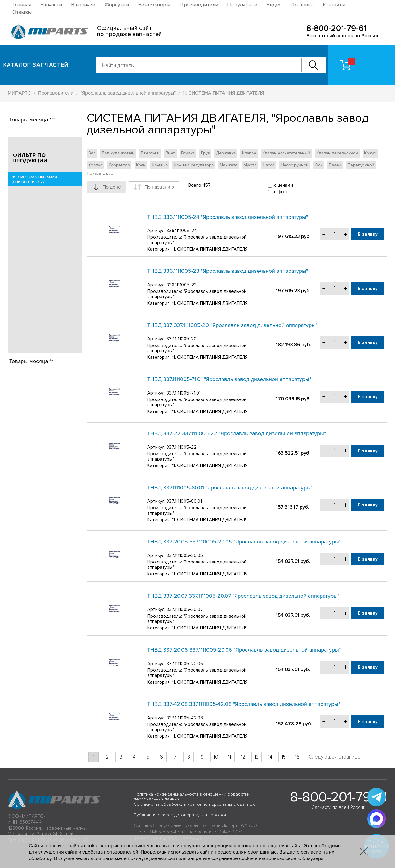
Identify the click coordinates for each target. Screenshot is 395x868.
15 (284, 757)
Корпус (95, 165)
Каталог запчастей (36, 65)
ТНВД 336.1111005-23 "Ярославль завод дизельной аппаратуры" (228, 271)
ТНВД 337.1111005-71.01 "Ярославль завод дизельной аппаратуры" (229, 379)
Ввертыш (150, 153)
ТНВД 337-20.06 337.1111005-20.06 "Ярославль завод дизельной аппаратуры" (244, 650)
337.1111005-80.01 (184, 501)
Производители (199, 5)
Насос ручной (295, 165)
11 (229, 757)
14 (270, 757)
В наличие (83, 5)
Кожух (370, 153)
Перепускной (361, 165)
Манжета (229, 165)
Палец (335, 165)
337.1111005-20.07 (185, 609)
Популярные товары (177, 825)
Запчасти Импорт (219, 825)
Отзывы (22, 12)
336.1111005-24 (182, 231)
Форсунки (117, 5)
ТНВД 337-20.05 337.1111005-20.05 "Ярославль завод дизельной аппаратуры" (244, 542)
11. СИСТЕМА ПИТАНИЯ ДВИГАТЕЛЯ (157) (35, 180)
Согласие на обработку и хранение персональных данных (194, 804)
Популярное (242, 5)
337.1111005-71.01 (184, 393)
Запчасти (51, 5)
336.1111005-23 (182, 285)
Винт (170, 153)
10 (216, 757)
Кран (141, 165)
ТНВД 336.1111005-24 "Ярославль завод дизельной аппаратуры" (228, 217)
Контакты (334, 5)
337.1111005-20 (182, 339)
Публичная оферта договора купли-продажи (180, 815)
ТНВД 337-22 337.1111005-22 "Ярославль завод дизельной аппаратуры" (237, 433)
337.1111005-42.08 (185, 718)
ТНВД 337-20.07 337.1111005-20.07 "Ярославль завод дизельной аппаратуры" (243, 596)
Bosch (142, 832)
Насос (269, 165)
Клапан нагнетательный (286, 153)
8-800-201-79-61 (337, 28)
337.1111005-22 (182, 447)
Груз (205, 153)
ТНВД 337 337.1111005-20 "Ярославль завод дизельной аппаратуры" (232, 325)
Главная (22, 5)
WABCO (249, 825)
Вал (92, 153)
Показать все (100, 173)
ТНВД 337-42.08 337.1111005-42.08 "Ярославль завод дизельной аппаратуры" (244, 704)
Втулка (188, 153)
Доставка (302, 5)
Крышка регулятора (194, 165)
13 (256, 757)
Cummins (143, 825)
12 (243, 757)
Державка (226, 153)
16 (297, 757)
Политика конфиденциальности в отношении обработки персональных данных (192, 797)
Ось (319, 165)
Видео (274, 5)
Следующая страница (335, 757)
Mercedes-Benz (169, 832)
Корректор (119, 165)
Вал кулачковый (118, 153)
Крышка (160, 165)
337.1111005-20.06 (185, 664)
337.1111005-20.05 (185, 555)
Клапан (249, 153)
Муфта (250, 165)
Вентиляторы (154, 5)
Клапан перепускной (337, 153)
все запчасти (202, 832)
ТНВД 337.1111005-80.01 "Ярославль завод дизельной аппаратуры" (230, 488)
